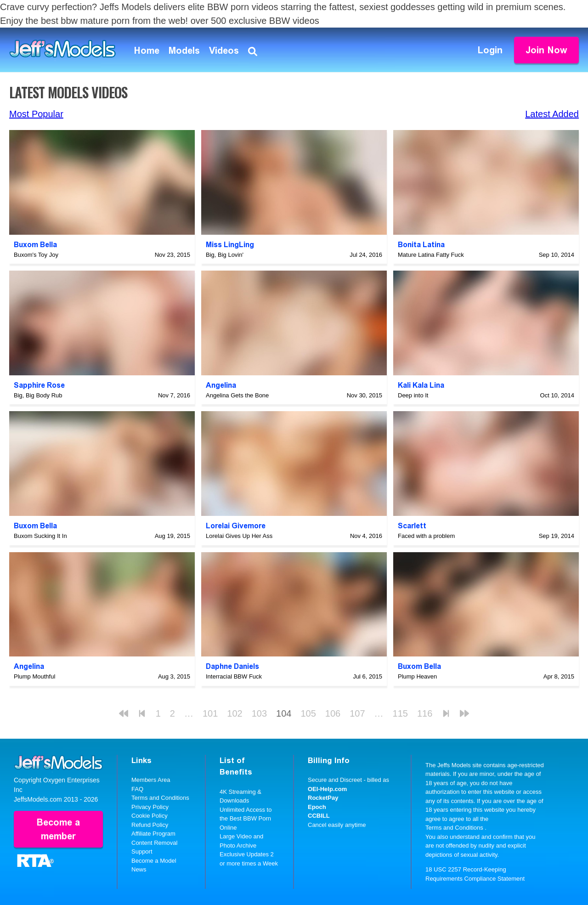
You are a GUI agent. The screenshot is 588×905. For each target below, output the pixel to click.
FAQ (137, 789)
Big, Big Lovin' (225, 255)
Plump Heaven (417, 676)
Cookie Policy (150, 816)
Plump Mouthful (34, 676)
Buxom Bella (35, 245)
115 (400, 713)
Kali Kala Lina (421, 385)
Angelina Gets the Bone (237, 395)
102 (235, 713)
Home (147, 51)
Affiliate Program (153, 834)
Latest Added (552, 114)
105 (308, 713)
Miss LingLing (230, 245)
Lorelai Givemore (236, 526)
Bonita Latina (421, 245)
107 (357, 713)
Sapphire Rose (39, 385)
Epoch (317, 807)
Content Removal (154, 843)
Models (184, 51)
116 (425, 713)
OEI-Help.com (327, 789)
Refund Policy (150, 825)
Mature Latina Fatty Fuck (431, 255)
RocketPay (323, 798)
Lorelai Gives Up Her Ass (239, 536)
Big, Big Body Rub (38, 395)
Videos (224, 51)
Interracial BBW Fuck (234, 676)
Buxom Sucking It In (40, 536)
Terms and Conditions (160, 798)
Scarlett (412, 526)
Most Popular (36, 114)
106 (333, 713)
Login (490, 50)
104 (284, 713)
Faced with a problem (426, 536)
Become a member (58, 829)
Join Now (546, 50)
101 (210, 713)
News (139, 869)
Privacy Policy (150, 807)
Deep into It (413, 395)
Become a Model (154, 861)
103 (259, 713)
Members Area (151, 780)
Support (142, 851)
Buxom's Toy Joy (36, 255)
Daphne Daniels (232, 666)
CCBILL (319, 816)
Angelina (221, 385)
